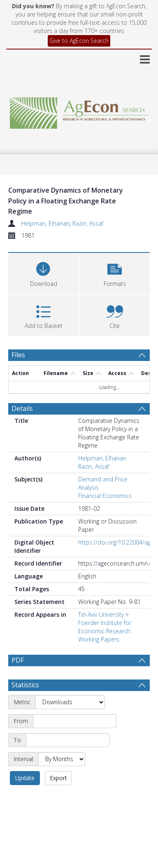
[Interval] (62, 759)
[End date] (68, 740)
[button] (115, 272)
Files (18, 355)
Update (25, 778)
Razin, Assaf (88, 223)
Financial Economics (105, 496)
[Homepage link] (79, 111)
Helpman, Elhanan (45, 223)
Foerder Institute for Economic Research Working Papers (105, 631)
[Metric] (70, 702)
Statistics (25, 685)
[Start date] (75, 721)
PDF (18, 660)
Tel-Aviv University (101, 614)
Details (22, 408)
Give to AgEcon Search (79, 41)
